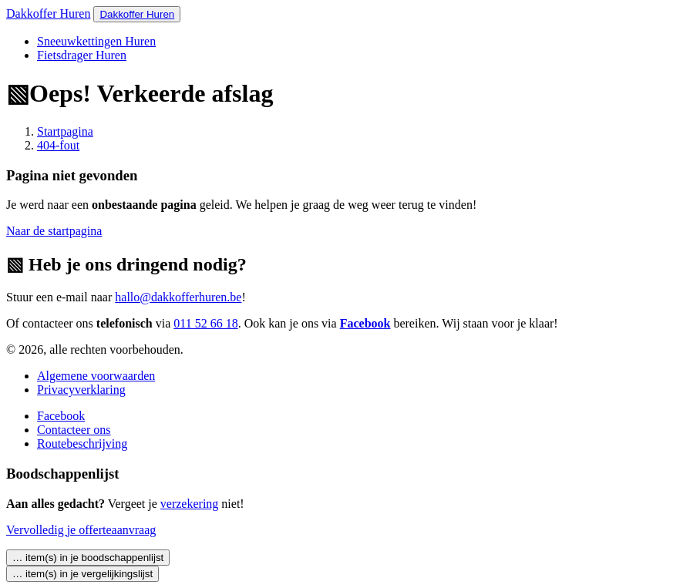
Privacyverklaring (81, 390)
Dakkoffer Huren (48, 13)
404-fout (58, 145)
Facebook (365, 323)
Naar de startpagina (54, 231)
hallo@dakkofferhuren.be (178, 297)
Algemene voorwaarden (96, 376)
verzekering (190, 504)
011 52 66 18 (205, 323)
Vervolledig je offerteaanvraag (81, 530)
